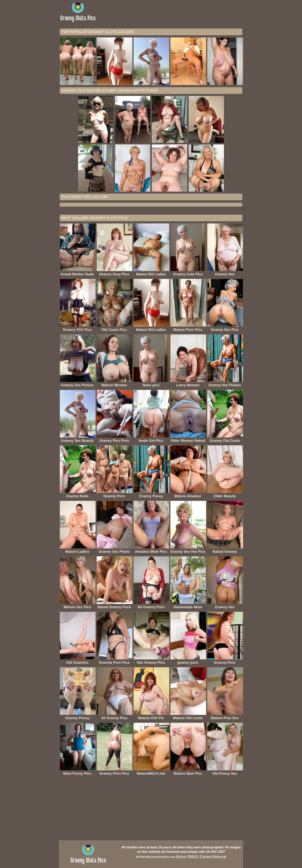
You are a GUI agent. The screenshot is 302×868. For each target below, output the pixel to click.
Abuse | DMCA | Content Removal (201, 857)
